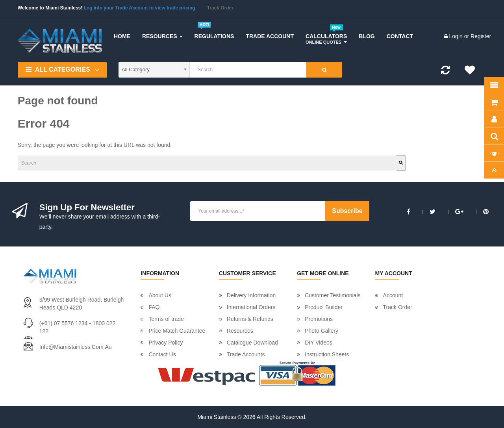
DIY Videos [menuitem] (319, 343)
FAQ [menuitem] (154, 307)
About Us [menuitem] (160, 295)
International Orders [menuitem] (251, 307)
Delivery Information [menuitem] (251, 295)
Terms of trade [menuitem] (166, 319)
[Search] (220, 163)
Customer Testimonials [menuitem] (333, 295)
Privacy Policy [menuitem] (166, 343)
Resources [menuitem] (240, 331)
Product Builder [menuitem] (324, 307)
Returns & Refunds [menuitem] (250, 319)
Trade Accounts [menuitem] (246, 354)
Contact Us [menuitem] (162, 354)
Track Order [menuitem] (398, 307)
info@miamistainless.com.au (76, 347)
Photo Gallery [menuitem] (321, 331)
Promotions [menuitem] (319, 319)
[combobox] (116, 163)
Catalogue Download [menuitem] (252, 343)
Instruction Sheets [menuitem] (327, 354)
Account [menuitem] (393, 295)
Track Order (220, 8)
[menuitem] (122, 36)
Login (457, 36)
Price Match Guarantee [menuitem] (177, 331)
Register (481, 36)
